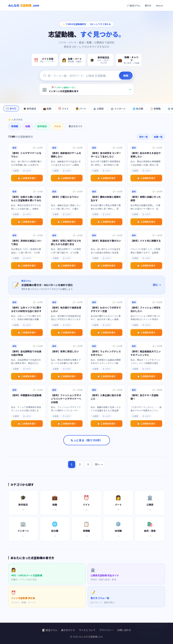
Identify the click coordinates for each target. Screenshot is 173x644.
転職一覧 (158, 137)
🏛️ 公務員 (98, 108)
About (160, 5)
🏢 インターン (118, 108)
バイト (58, 126)
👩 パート (81, 108)
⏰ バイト (63, 108)
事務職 (15, 126)
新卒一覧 (143, 137)
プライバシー (106, 630)
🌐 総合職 (138, 108)
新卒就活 (42, 126)
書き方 (148, 5)
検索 (126, 76)
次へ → (99, 464)
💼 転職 (47, 108)
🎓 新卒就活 (30, 108)
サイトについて (87, 630)
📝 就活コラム (133, 5)
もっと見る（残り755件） (87, 440)
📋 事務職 (155, 108)
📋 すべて (11, 108)
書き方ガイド (76, 126)
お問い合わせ (124, 630)
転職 (28, 126)
